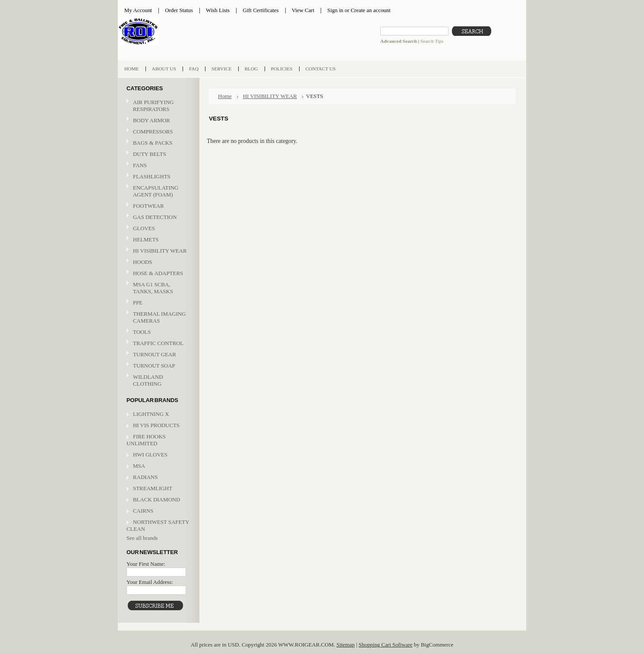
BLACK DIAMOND (156, 499)
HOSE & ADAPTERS (158, 274)
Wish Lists (218, 10)
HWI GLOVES (150, 455)
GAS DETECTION (155, 217)
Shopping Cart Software (386, 645)
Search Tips (432, 41)
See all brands (142, 538)
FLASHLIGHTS (152, 176)
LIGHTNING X (151, 414)
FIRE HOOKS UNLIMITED (146, 440)
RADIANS (145, 477)
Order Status (179, 10)
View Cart (303, 10)
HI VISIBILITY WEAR (158, 251)
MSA (139, 466)
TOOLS (142, 332)
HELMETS (158, 240)
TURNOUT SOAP (154, 366)
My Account (138, 10)
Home (225, 96)
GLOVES (158, 229)
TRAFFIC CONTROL (158, 343)
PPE (158, 303)
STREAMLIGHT (153, 488)
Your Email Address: (150, 582)
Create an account (370, 10)
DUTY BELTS (150, 154)
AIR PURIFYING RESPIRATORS (153, 106)
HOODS (142, 262)
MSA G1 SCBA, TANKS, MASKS (153, 288)
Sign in (335, 10)
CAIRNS (143, 511)
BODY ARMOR (152, 120)
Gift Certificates (261, 10)
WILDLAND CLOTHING (148, 380)
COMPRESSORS (153, 132)
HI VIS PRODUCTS (156, 425)
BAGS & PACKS (158, 143)
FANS (140, 165)
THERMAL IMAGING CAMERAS (159, 317)
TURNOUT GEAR (155, 354)
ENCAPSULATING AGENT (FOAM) (156, 191)
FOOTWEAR (158, 206)
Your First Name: (146, 564)
